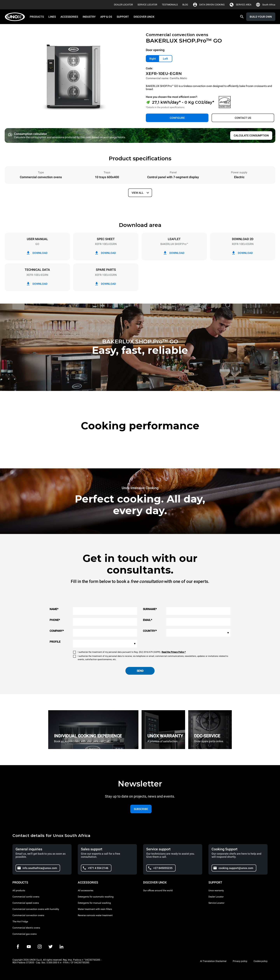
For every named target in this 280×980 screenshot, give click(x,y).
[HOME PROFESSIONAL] (16, 17)
